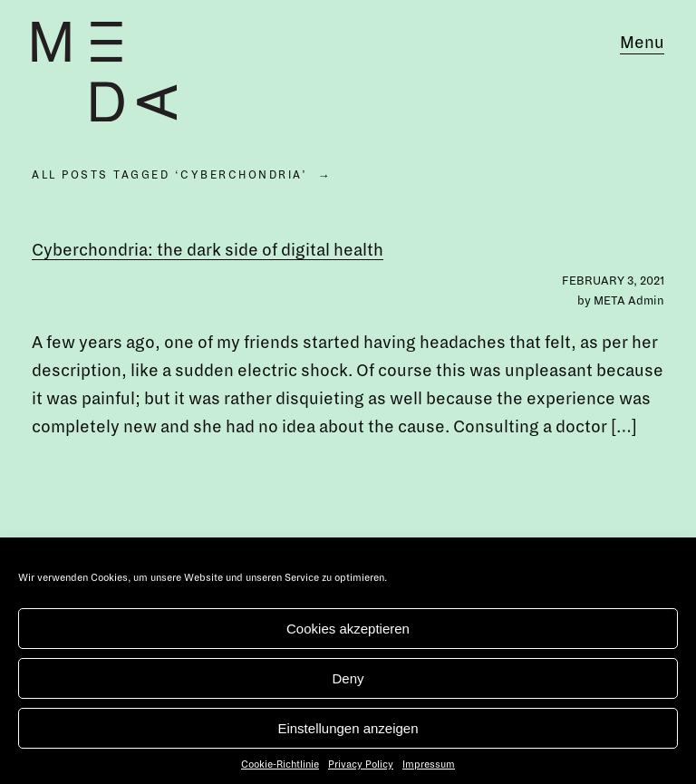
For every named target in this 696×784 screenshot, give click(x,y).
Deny (348, 678)
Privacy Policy (361, 764)
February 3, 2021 (613, 281)
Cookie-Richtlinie (280, 764)
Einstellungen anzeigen (348, 728)
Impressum (429, 764)
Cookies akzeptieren (348, 629)
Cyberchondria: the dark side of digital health (208, 250)
